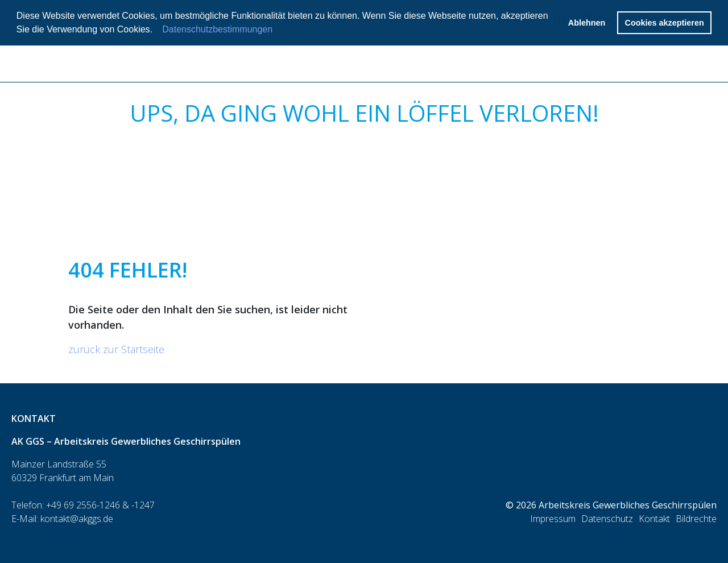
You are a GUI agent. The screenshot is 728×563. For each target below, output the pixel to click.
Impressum (553, 519)
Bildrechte (696, 519)
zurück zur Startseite (116, 349)
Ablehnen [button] (587, 23)
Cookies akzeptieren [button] (665, 23)
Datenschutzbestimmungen (217, 29)
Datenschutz (607, 519)
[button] (157, 31)
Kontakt (654, 519)
